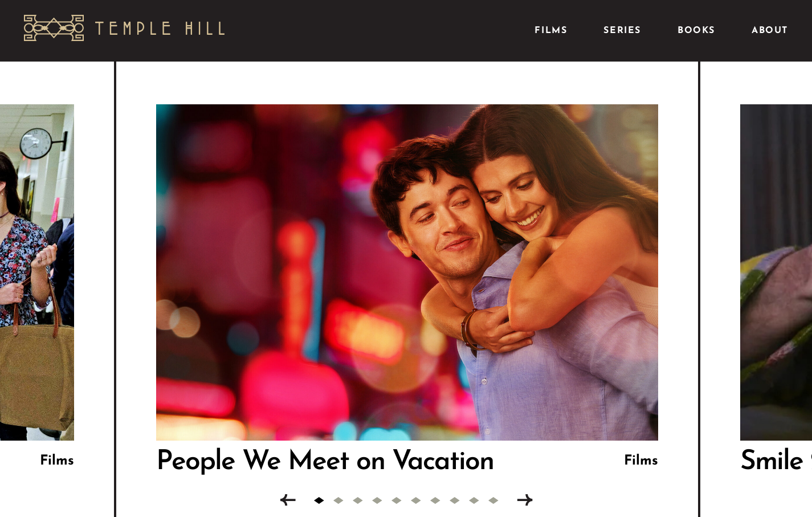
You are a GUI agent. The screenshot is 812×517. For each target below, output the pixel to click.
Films (551, 31)
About (770, 31)
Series (622, 31)
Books (696, 31)
